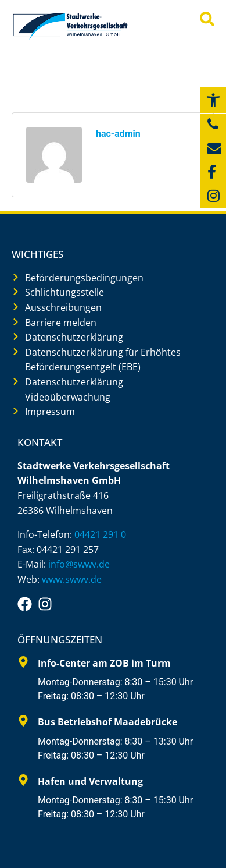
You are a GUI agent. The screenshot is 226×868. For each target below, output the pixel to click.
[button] (213, 100)
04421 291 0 (100, 534)
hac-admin (118, 134)
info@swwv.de (79, 564)
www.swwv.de (72, 579)
